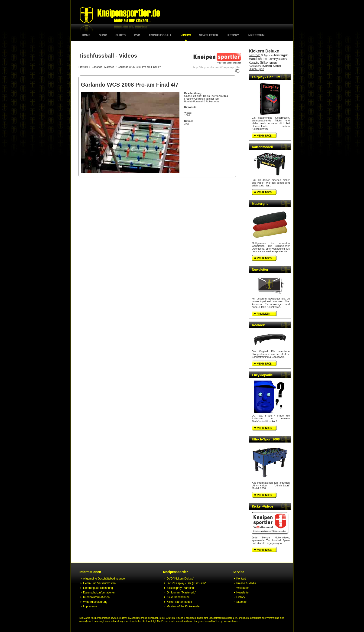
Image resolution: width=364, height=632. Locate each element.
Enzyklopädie (262, 375)
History (233, 35)
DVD (137, 35)
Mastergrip (281, 55)
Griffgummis (267, 55)
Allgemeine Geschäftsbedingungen (105, 579)
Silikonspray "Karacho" (181, 588)
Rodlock (258, 325)
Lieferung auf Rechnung (98, 588)
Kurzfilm (283, 59)
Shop (103, 35)
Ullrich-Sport (257, 69)
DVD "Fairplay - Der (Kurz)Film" (186, 583)
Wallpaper (243, 588)
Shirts (120, 35)
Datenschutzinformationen (99, 593)
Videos (186, 35)
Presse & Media (246, 583)
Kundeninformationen (96, 597)
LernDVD (255, 55)
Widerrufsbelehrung (95, 602)
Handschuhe (258, 59)
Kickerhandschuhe (178, 597)
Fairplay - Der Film (266, 77)
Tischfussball (160, 35)
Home (86, 35)
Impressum (256, 35)
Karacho (254, 63)
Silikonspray (269, 62)
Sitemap (241, 602)
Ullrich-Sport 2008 (266, 439)
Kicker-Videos (263, 506)
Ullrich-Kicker (272, 66)
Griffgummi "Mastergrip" (181, 593)
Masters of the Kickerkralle (183, 606)
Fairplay (273, 59)
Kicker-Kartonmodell (179, 602)
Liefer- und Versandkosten (99, 583)
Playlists (83, 67)
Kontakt (241, 579)
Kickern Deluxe (264, 51)
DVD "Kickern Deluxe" (180, 579)
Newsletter (209, 35)
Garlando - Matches (103, 67)
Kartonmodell (256, 66)
